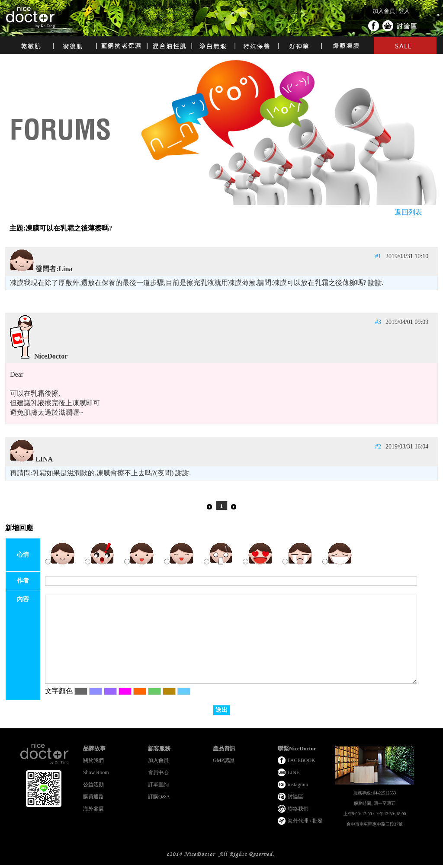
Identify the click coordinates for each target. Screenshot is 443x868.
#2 (378, 447)
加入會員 (384, 11)
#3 (378, 322)
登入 (404, 11)
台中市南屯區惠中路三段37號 (375, 824)
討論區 (407, 26)
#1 (378, 256)
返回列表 (408, 212)
